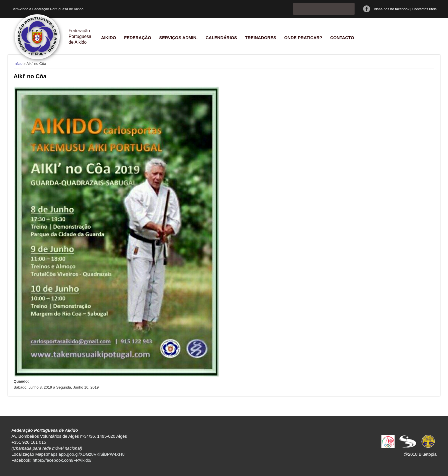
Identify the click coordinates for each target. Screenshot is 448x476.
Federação (138, 38)
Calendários (221, 38)
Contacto (342, 38)
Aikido (109, 38)
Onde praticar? (303, 38)
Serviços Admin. (178, 38)
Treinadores (260, 38)
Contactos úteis (424, 9)
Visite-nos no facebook (392, 9)
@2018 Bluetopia (420, 454)
